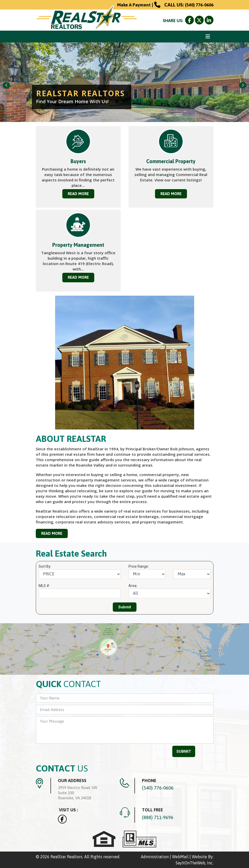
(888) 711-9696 (158, 817)
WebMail (180, 857)
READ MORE (78, 194)
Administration (155, 857)
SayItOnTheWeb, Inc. (195, 863)
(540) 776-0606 (199, 5)
